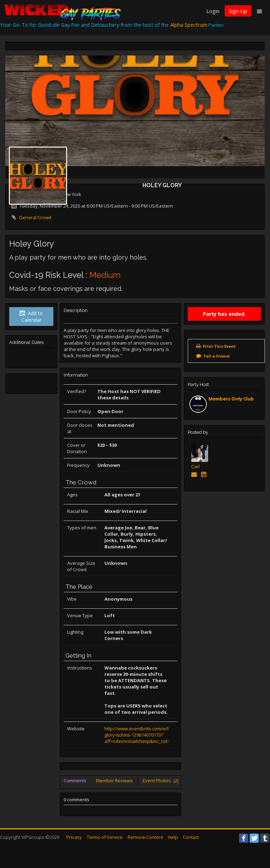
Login (213, 11)
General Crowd (35, 217)
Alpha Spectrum (189, 25)
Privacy (74, 837)
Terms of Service (105, 837)
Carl (195, 466)
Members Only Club (231, 399)
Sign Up (238, 11)
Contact (191, 837)
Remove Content (145, 837)
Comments (75, 781)
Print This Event (219, 346)
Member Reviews (114, 781)
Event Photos (160, 781)
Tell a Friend (216, 356)
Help (173, 837)
